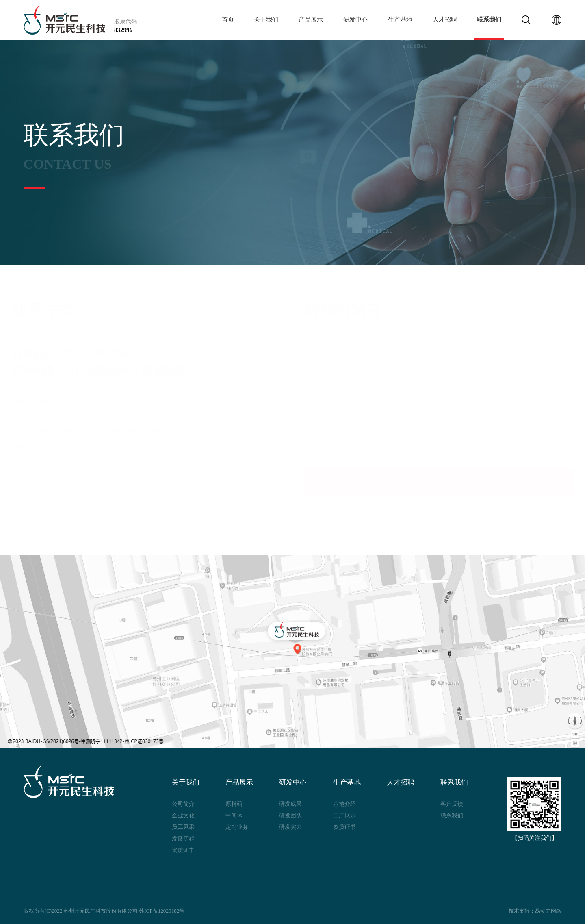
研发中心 (355, 20)
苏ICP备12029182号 (162, 911)
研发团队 (290, 815)
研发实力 (290, 827)
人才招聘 (445, 20)
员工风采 (183, 827)
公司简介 (183, 804)
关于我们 (266, 20)
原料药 (234, 804)
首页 (228, 20)
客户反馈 (452, 804)
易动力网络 (548, 911)
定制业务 (237, 827)
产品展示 (311, 20)
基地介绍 (344, 804)
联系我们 (489, 20)
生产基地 (400, 20)
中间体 (234, 815)
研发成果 (290, 804)
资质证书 (183, 850)
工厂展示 (344, 815)
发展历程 (183, 839)
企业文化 (183, 815)
